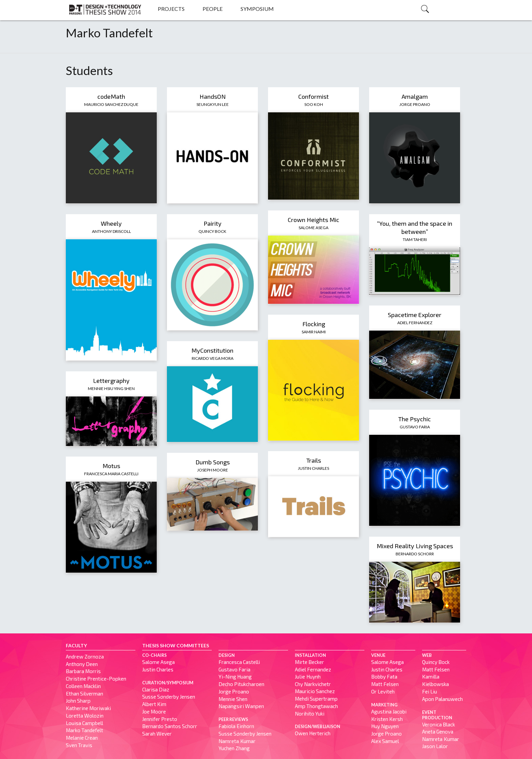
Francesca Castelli (239, 662)
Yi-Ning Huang (235, 677)
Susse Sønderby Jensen (169, 697)
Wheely (111, 223)
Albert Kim (154, 704)
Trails (314, 460)
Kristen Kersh (387, 719)
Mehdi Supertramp (316, 699)
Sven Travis (79, 745)
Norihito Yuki (310, 714)
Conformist (313, 96)
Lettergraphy (111, 381)
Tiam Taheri (415, 239)
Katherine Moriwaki (88, 708)
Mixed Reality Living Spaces (415, 546)
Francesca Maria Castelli (111, 474)
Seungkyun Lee (213, 104)
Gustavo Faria (415, 427)
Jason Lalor (435, 746)
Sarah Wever (157, 734)
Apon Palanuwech (442, 699)
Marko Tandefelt (84, 730)
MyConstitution (212, 350)
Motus (111, 466)
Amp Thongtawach (316, 706)
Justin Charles (313, 468)
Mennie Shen (233, 699)
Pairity (213, 223)
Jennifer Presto (160, 719)
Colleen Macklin (83, 686)
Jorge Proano (415, 104)
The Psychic (415, 419)
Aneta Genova (438, 732)
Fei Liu (430, 691)
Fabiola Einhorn (236, 726)
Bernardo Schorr (415, 554)
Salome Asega (313, 228)
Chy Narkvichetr (313, 684)
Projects (171, 9)
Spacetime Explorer (415, 315)
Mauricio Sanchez (315, 691)
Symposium (257, 9)
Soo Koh (314, 104)
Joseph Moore (213, 470)
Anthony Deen (82, 664)
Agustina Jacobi (389, 711)
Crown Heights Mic (313, 220)
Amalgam (415, 96)
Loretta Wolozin (85, 716)
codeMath (111, 96)
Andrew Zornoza (85, 656)
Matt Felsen (385, 684)
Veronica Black (439, 724)
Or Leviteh (383, 691)
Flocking (314, 324)
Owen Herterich (313, 733)
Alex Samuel (385, 741)
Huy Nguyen (385, 726)
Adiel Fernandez (415, 323)
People (213, 9)
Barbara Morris (83, 671)
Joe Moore (154, 711)
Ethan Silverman (84, 693)
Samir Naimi (314, 332)
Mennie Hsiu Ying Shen (111, 388)
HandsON (213, 96)
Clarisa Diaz (156, 689)
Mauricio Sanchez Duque (111, 104)
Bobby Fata (384, 677)
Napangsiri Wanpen (241, 706)
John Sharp (78, 701)
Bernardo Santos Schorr (170, 726)
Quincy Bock (212, 231)
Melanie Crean (82, 738)
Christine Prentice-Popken (96, 679)
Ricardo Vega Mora (213, 358)
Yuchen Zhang (234, 748)
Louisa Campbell (84, 723)
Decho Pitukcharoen (241, 684)
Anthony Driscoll (111, 231)
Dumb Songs (213, 462)
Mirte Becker (309, 662)
